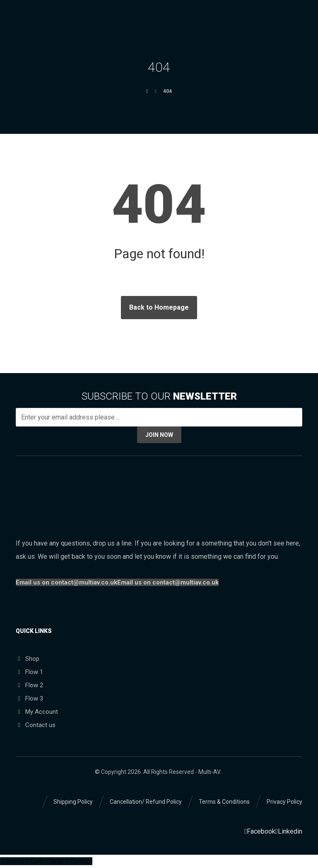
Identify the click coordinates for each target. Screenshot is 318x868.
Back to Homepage (159, 307)
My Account (37, 712)
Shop (28, 659)
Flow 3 (29, 698)
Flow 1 (29, 672)
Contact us (36, 725)
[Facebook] (260, 831)
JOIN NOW (159, 435)
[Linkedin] (289, 831)
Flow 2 (29, 685)
